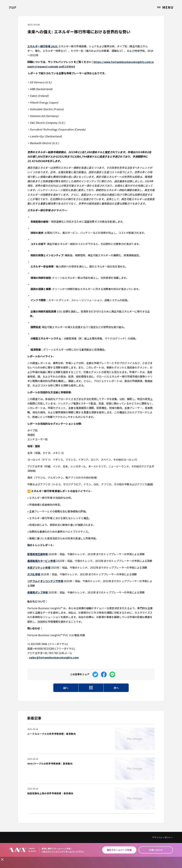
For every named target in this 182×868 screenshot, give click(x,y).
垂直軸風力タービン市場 (41, 561)
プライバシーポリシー (162, 837)
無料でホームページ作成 (119, 850)
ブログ (12, 7)
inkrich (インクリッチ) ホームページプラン (63, 851)
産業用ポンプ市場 (38, 592)
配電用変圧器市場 (38, 554)
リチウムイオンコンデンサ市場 (45, 581)
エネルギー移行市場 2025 (43, 46)
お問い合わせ (156, 850)
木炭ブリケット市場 (39, 567)
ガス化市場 (34, 574)
